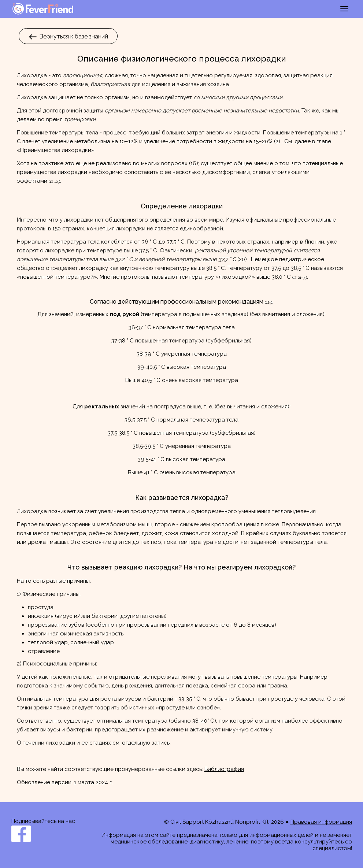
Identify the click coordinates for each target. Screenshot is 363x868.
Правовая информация (321, 822)
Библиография (224, 769)
